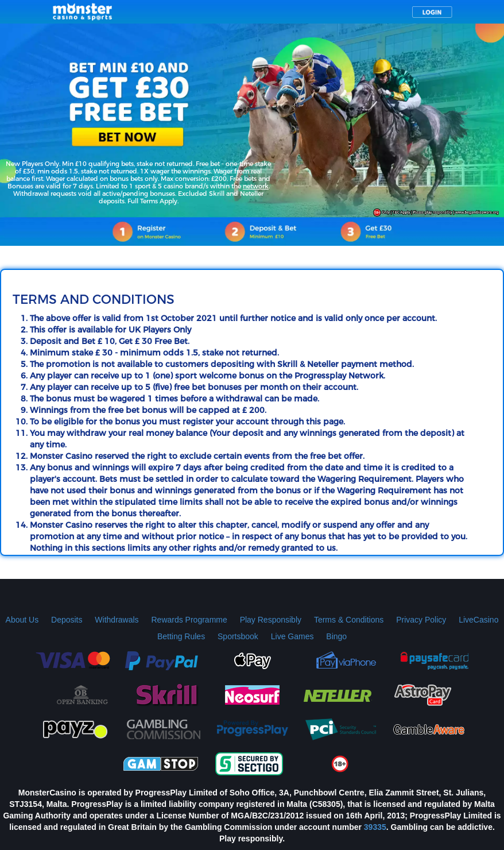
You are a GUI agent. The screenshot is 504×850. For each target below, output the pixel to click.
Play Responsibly (271, 620)
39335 (375, 827)
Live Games (292, 636)
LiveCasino (478, 620)
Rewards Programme (189, 620)
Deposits (67, 620)
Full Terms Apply (152, 201)
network (256, 186)
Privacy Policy (421, 620)
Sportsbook (238, 636)
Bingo (336, 636)
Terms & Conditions (349, 620)
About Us (22, 620)
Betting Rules (181, 636)
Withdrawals (117, 620)
